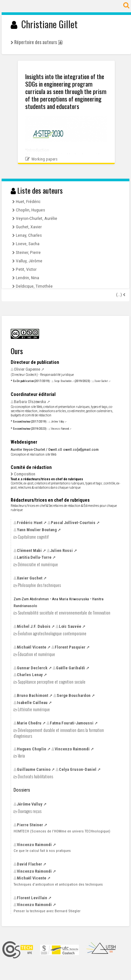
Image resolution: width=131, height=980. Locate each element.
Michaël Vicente (32, 647)
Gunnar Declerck (32, 668)
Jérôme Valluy (57, 422)
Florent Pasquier (70, 647)
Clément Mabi (29, 550)
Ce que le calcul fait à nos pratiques (42, 851)
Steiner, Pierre (28, 252)
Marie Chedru (29, 723)
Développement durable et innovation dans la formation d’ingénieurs (59, 733)
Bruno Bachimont (33, 695)
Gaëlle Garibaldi (71, 668)
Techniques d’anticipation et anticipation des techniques (58, 884)
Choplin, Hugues (30, 210)
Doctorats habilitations (35, 777)
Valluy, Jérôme (29, 261)
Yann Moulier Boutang (37, 530)
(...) (120, 295)
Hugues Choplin (32, 749)
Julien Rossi (61, 550)
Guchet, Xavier (29, 227)
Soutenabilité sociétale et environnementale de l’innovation (64, 613)
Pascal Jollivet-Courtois (73, 523)
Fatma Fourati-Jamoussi (72, 723)
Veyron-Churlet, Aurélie (37, 218)
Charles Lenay (30, 675)
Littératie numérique (34, 709)
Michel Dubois (34, 626)
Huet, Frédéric (28, 201)
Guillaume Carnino (34, 769)
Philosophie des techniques (39, 585)
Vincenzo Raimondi (60, 429)
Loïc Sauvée (70, 626)
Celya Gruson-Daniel (78, 769)
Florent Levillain (32, 898)
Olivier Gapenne (27, 369)
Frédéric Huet (30, 523)
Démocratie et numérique (38, 564)
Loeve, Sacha (28, 244)
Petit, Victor (26, 269)
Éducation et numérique (36, 654)
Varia (21, 756)
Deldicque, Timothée (34, 286)
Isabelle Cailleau (32, 703)
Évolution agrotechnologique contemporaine (52, 633)
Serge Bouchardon (63, 381)
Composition (25, 474)
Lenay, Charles (29, 235)
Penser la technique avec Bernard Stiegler (47, 911)
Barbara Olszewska (30, 402)
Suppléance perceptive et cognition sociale (52, 682)
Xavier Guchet (101, 381)
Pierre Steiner (30, 825)
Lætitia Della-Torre (34, 557)
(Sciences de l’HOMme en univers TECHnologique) (62, 831)
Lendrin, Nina (27, 278)
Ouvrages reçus (30, 811)
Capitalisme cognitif (33, 537)
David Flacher (29, 864)
